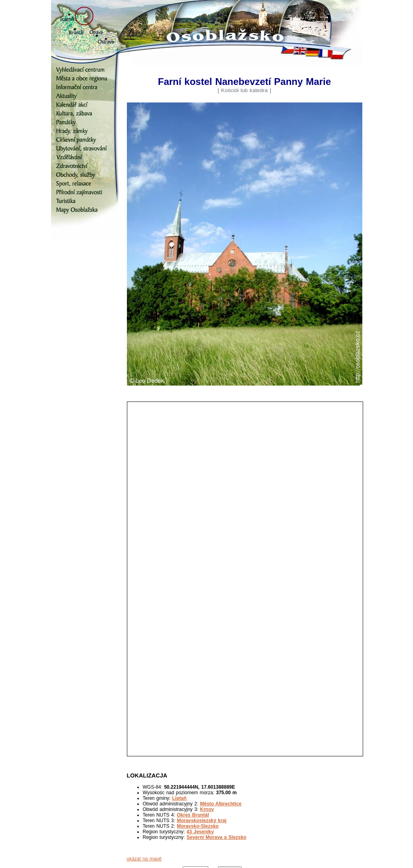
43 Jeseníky (200, 832)
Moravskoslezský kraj (202, 821)
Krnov (207, 809)
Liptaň (180, 798)
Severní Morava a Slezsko (217, 837)
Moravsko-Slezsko (198, 826)
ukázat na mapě (144, 859)
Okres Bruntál (193, 815)
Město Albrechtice (221, 804)
